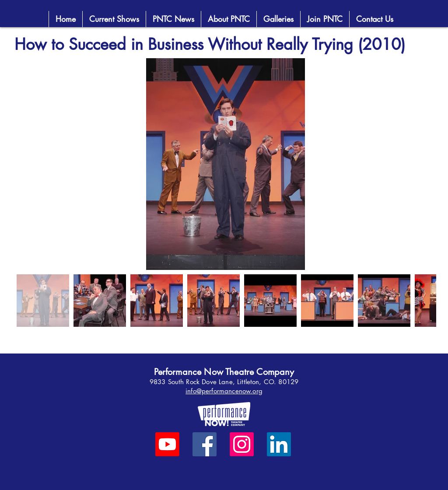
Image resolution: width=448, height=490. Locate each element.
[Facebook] (205, 444)
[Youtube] (167, 444)
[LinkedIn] (279, 444)
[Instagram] (242, 444)
